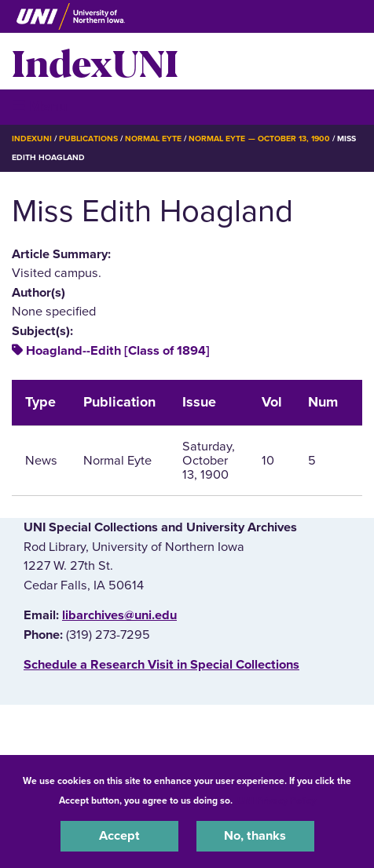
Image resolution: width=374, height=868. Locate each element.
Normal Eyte (153, 139)
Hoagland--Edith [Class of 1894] (118, 351)
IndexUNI (95, 61)
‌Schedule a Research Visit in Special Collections (161, 665)
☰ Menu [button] (40, 106)
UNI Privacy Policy (277, 801)
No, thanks (255, 836)
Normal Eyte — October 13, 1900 (259, 139)
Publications (88, 139)
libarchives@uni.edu (119, 615)
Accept (119, 836)
